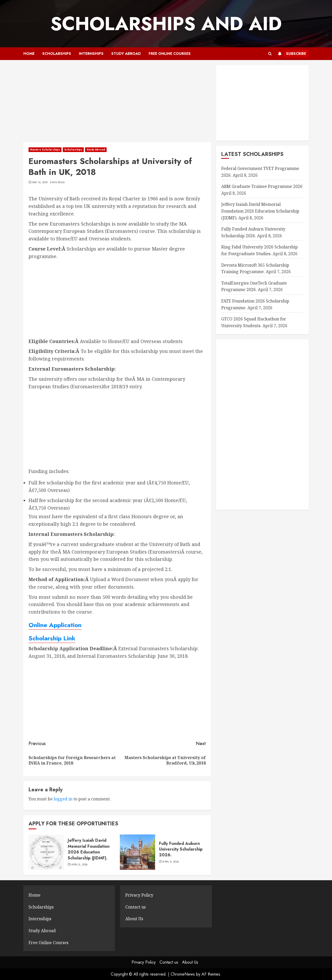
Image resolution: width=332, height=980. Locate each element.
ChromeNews (183, 974)
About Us (134, 919)
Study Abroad (126, 54)
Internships (91, 54)
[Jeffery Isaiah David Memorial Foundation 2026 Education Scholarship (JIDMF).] (46, 852)
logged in (63, 799)
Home (29, 54)
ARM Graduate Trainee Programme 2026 (262, 186)
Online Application (55, 625)
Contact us (136, 907)
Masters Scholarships (45, 150)
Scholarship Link (52, 638)
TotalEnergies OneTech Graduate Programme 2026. (254, 286)
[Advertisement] (117, 104)
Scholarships (57, 54)
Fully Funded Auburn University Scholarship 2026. (181, 849)
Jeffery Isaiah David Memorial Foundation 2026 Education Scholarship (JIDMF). (89, 849)
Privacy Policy (139, 895)
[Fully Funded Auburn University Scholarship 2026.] (137, 852)
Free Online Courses (170, 54)
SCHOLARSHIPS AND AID (166, 24)
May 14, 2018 (40, 182)
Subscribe (291, 54)
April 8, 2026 (79, 865)
